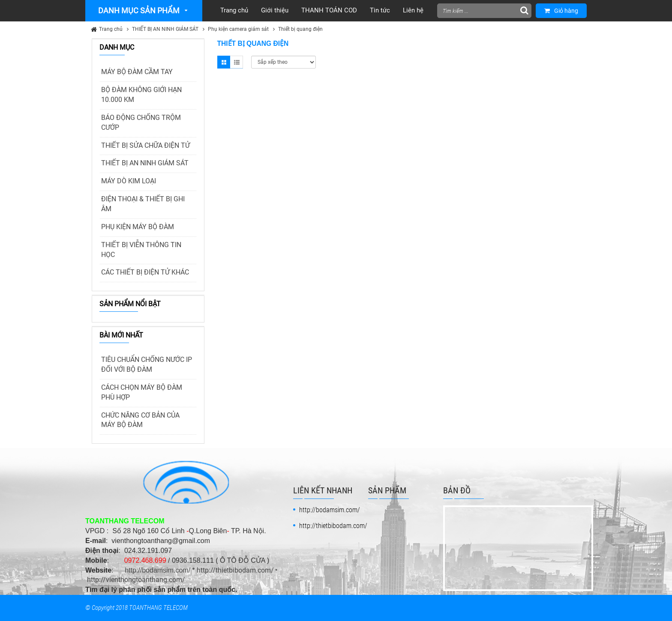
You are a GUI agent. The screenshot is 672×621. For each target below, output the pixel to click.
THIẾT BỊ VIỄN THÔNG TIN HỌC (141, 250)
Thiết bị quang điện (300, 29)
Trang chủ (111, 29)
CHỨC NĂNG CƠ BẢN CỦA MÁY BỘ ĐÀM (140, 420)
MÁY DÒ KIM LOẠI (129, 181)
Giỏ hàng (561, 11)
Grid (224, 62)
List (237, 62)
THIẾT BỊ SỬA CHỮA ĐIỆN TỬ (145, 145)
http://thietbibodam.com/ (235, 570)
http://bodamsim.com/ (157, 570)
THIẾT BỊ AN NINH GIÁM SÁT (165, 29)
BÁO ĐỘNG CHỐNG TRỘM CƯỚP (141, 122)
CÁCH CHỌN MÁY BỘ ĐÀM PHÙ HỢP (142, 392)
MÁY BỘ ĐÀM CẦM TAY (137, 72)
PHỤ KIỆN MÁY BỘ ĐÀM (138, 227)
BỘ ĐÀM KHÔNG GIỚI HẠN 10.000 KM (141, 95)
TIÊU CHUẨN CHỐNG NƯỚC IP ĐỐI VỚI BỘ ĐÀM (147, 364)
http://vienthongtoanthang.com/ (136, 580)
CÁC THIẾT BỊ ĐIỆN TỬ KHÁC (145, 272)
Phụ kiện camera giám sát (238, 29)
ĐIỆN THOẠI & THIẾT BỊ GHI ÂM (143, 204)
